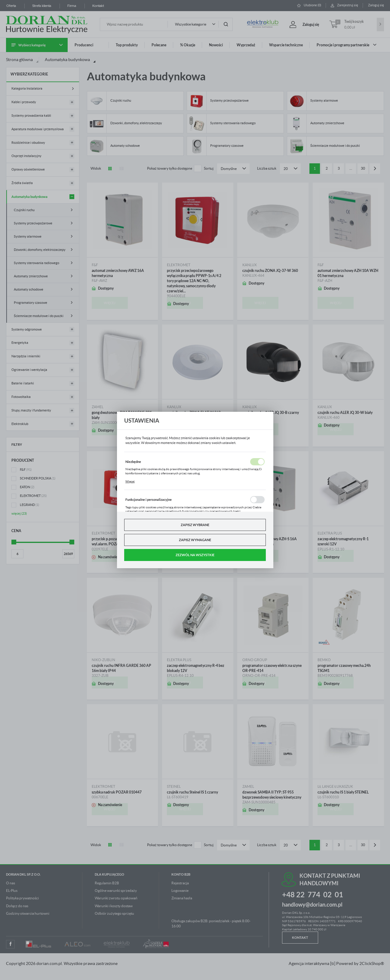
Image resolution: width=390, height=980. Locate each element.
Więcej (130, 481)
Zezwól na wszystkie (195, 555)
